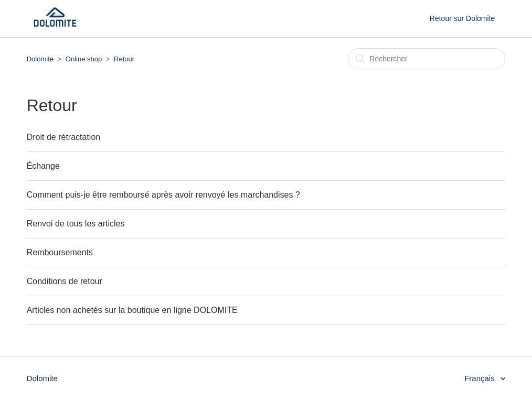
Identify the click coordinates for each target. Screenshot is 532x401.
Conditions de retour (65, 281)
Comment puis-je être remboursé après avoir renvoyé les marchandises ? (163, 195)
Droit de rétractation (64, 137)
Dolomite (40, 59)
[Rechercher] (427, 59)
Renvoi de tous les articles (76, 224)
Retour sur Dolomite (462, 18)
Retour (124, 59)
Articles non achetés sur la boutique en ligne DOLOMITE (132, 310)
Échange (43, 166)
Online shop (84, 59)
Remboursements (60, 252)
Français (481, 378)
